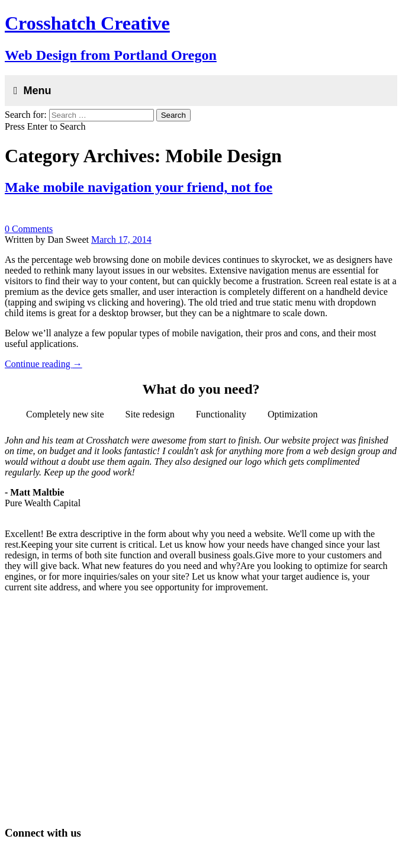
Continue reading (44, 364)
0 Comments (29, 229)
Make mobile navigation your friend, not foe (139, 187)
